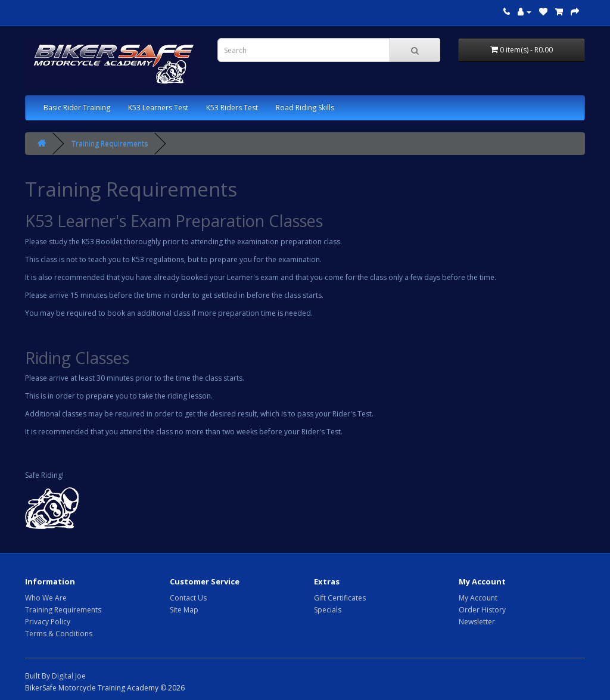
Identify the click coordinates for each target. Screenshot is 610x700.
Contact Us (188, 598)
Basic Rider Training (77, 108)
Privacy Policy (48, 622)
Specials (328, 610)
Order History (482, 610)
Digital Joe (69, 676)
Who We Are (46, 598)
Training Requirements (110, 143)
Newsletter (477, 622)
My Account (478, 598)
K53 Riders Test (232, 108)
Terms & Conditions (59, 634)
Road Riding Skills (305, 108)
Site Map (184, 610)
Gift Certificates (340, 598)
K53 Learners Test (158, 108)
